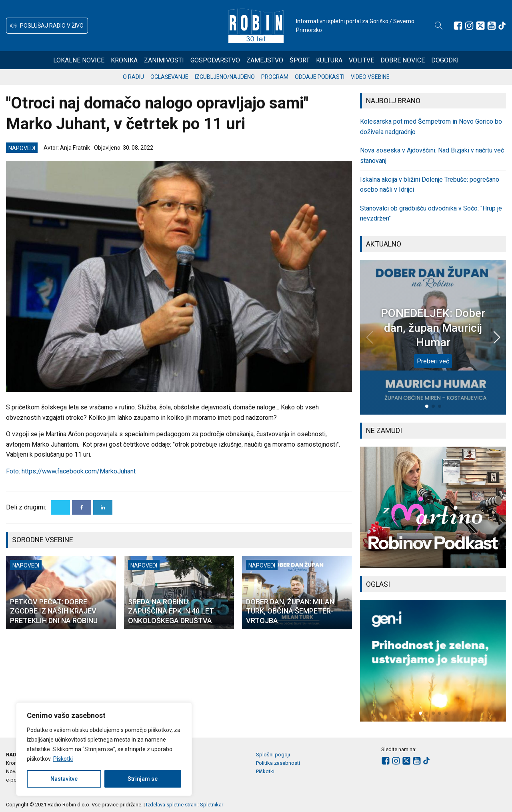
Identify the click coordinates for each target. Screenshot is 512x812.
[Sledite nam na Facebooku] (458, 26)
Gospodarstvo (215, 60)
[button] (47, 26)
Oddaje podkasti (320, 77)
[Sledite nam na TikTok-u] (502, 26)
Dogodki (445, 60)
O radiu (133, 77)
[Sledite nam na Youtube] (492, 26)
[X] (60, 507)
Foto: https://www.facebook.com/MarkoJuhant (71, 471)
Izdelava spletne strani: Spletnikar (185, 805)
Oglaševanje (169, 77)
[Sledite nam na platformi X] (480, 26)
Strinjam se (143, 779)
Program (275, 77)
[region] (104, 749)
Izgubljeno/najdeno (225, 77)
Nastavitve (64, 779)
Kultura (329, 60)
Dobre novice (403, 60)
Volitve (361, 60)
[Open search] (439, 26)
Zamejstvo (265, 60)
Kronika (124, 60)
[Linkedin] (103, 507)
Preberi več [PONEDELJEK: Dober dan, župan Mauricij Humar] (433, 361)
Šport (300, 60)
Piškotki (63, 759)
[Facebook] (82, 507)
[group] (433, 507)
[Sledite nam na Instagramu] (469, 26)
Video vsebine (370, 77)
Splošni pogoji (273, 755)
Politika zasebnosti (278, 763)
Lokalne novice (79, 60)
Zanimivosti (164, 60)
